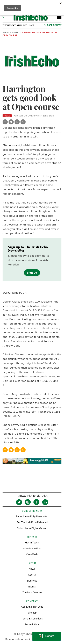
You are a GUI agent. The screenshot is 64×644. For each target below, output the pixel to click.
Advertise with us (32, 549)
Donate (50, 636)
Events (32, 587)
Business (32, 581)
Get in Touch (32, 543)
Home (6, 33)
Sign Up (32, 273)
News (15, 33)
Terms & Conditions (32, 619)
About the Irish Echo (32, 607)
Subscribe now (53, 25)
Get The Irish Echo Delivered (32, 522)
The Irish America (32, 593)
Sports (32, 575)
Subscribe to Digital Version (32, 528)
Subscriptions (32, 625)
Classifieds (32, 554)
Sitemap (32, 613)
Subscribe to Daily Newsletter (32, 517)
